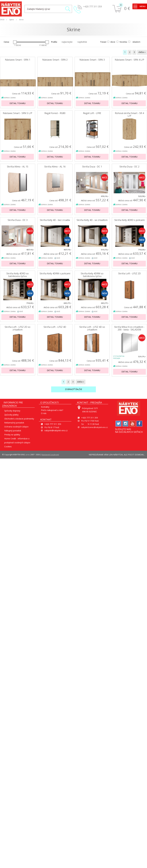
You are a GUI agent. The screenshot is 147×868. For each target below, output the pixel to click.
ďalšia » (142, 52)
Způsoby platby (11, 415)
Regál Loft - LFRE (92, 113)
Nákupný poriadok (13, 431)
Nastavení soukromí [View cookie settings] (50, 455)
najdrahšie (82, 42)
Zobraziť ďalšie (73, 389)
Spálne (12, 20)
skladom (134, 42)
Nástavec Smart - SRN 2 (55, 60)
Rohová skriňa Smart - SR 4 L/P (129, 115)
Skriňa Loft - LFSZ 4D (55, 327)
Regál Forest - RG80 (55, 113)
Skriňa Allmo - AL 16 (55, 167)
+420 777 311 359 (93, 7)
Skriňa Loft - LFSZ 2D (129, 274)
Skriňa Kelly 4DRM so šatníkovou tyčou (92, 275)
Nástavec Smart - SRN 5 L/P (18, 113)
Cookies (8, 447)
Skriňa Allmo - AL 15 (18, 167)
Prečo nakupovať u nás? (52, 410)
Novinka (122, 42)
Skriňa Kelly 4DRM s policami (55, 274)
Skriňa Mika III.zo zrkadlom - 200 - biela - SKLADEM (129, 328)
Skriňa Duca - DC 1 (92, 167)
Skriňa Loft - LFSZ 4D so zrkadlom (92, 328)
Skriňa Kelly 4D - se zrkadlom (92, 220)
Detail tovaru (18, 103)
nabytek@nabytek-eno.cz (56, 430)
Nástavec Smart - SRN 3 (92, 60)
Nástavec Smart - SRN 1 (18, 60)
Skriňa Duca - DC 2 (129, 167)
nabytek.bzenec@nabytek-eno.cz (94, 427)
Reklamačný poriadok (14, 423)
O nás (44, 413)
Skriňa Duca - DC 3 (18, 220)
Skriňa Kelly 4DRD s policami (129, 220)
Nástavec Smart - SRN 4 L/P (129, 60)
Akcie (112, 42)
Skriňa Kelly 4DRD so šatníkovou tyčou (18, 275)
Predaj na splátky (12, 435)
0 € (127, 8)
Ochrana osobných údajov (16, 427)
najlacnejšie (66, 42)
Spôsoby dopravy (12, 411)
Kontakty (45, 407)
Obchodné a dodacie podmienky (19, 419)
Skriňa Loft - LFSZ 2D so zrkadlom (18, 328)
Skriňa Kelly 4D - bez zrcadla (55, 220)
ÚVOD (2, 20)
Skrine (21, 20)
